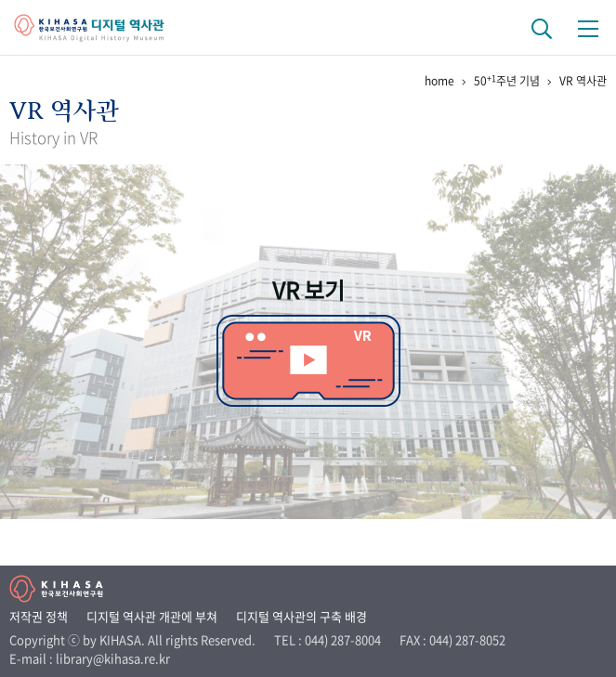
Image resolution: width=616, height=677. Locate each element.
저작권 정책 (39, 616)
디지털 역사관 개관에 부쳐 (152, 616)
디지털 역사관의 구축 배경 (301, 616)
